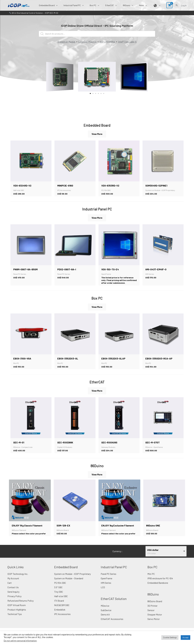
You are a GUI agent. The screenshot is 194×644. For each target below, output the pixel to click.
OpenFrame (106, 583)
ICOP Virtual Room (17, 609)
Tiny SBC (59, 596)
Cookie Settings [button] (170, 637)
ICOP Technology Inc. (18, 578)
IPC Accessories (62, 618)
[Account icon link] (184, 5)
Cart (10, 587)
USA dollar (153, 554)
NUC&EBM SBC (62, 609)
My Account (13, 583)
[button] (68, 5)
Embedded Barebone (158, 587)
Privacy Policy (14, 600)
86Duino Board (155, 605)
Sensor (151, 614)
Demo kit (105, 618)
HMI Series (106, 587)
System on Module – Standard (69, 583)
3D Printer (152, 610)
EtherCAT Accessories (112, 623)
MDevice (105, 610)
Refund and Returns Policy (21, 605)
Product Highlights (17, 614)
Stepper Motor (155, 618)
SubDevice (106, 614)
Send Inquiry (13, 596)
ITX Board (59, 605)
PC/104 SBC (60, 587)
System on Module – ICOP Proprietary (72, 578)
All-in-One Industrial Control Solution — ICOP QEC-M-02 (34, 13)
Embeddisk (60, 614)
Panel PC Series (108, 578)
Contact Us (13, 591)
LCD (103, 591)
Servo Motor (154, 623)
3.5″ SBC (58, 591)
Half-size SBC (61, 600)
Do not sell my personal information (20, 641)
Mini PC (151, 578)
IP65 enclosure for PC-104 (160, 583)
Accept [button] (185, 637)
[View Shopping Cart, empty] (169, 5)
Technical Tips (15, 618)
